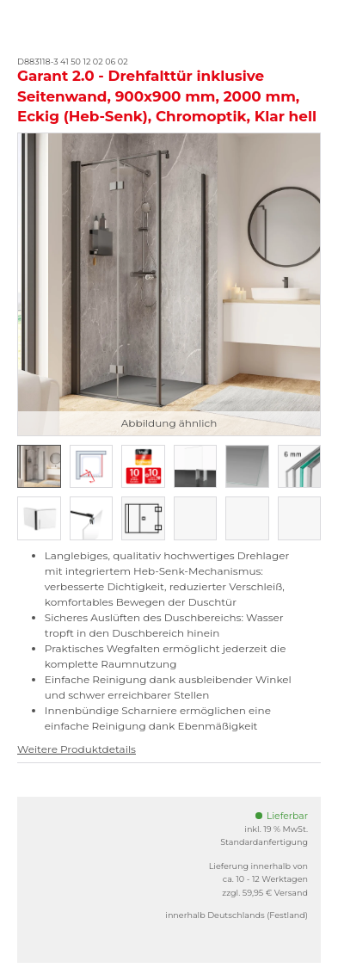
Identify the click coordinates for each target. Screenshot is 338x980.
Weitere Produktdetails (77, 749)
